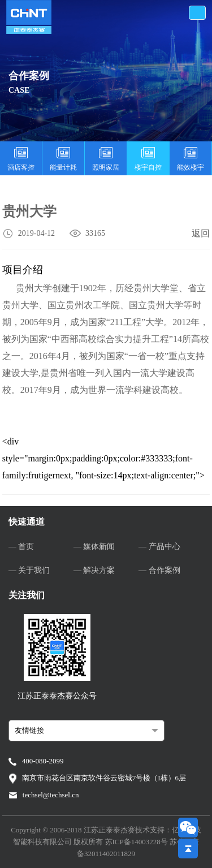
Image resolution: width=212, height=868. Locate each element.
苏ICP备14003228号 (137, 842)
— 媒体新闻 (94, 547)
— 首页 (21, 547)
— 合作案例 (159, 570)
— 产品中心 (159, 547)
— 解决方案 (94, 570)
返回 (201, 233)
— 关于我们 (29, 570)
